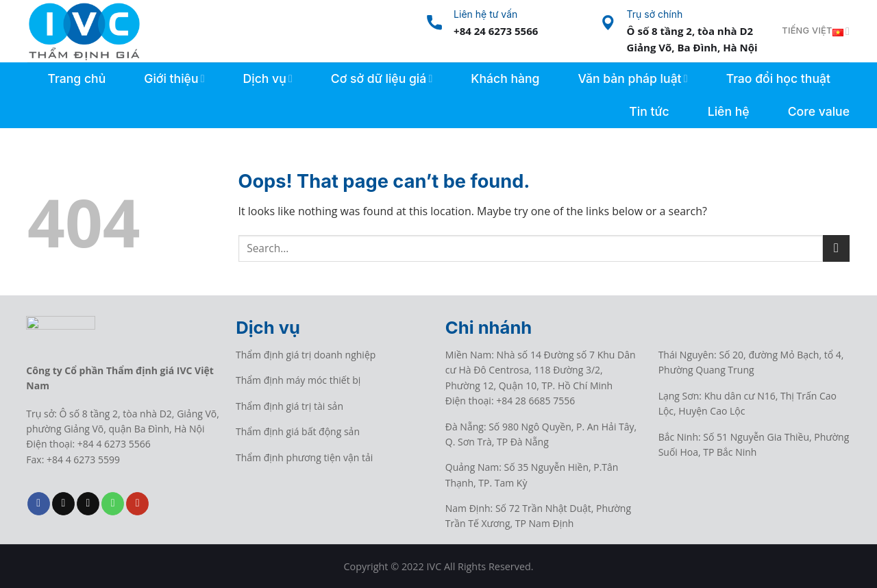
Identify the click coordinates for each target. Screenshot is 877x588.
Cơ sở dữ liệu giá (382, 78)
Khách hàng (505, 78)
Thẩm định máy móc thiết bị (298, 380)
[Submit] (836, 248)
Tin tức (649, 111)
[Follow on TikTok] (63, 504)
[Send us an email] (88, 504)
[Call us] (113, 504)
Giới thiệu (174, 78)
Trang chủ (77, 78)
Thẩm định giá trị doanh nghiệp (306, 355)
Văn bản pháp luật (632, 78)
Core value (819, 111)
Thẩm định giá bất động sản (298, 431)
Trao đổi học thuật (778, 78)
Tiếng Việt (816, 32)
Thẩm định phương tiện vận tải (304, 457)
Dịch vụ (268, 78)
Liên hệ (729, 111)
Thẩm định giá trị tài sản (289, 406)
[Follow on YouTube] (137, 504)
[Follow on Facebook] (39, 504)
